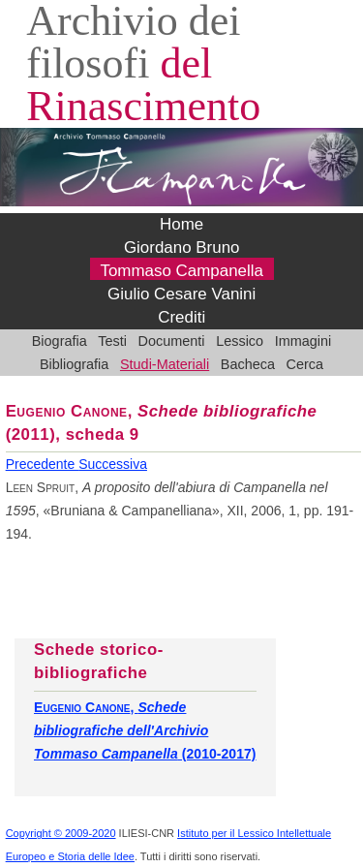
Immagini (303, 341)
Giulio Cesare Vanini (181, 294)
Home (181, 224)
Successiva (113, 464)
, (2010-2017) (145, 730)
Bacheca (248, 364)
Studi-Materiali (165, 364)
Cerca (305, 364)
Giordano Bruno (182, 248)
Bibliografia (74, 364)
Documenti (172, 341)
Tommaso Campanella (181, 271)
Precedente (43, 464)
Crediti (181, 317)
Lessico (240, 341)
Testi (112, 341)
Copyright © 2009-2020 (61, 833)
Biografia (60, 341)
